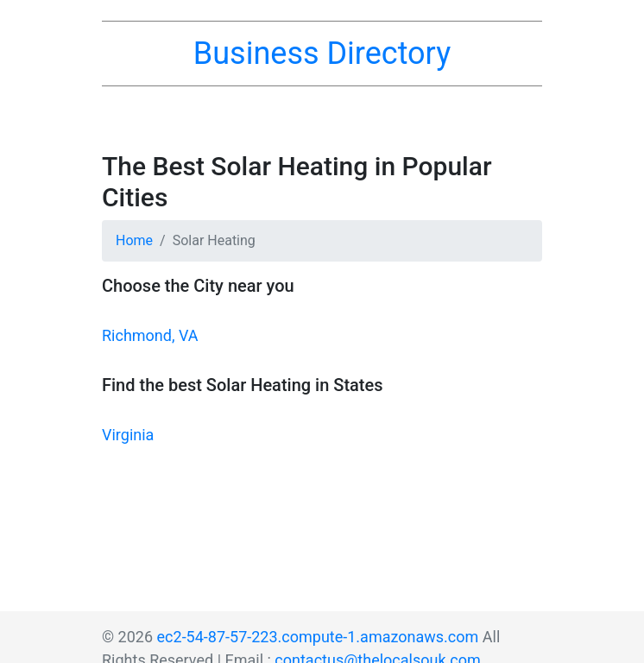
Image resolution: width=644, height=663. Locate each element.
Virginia (128, 435)
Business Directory (322, 54)
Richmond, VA (150, 335)
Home (134, 240)
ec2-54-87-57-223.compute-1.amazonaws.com (318, 637)
